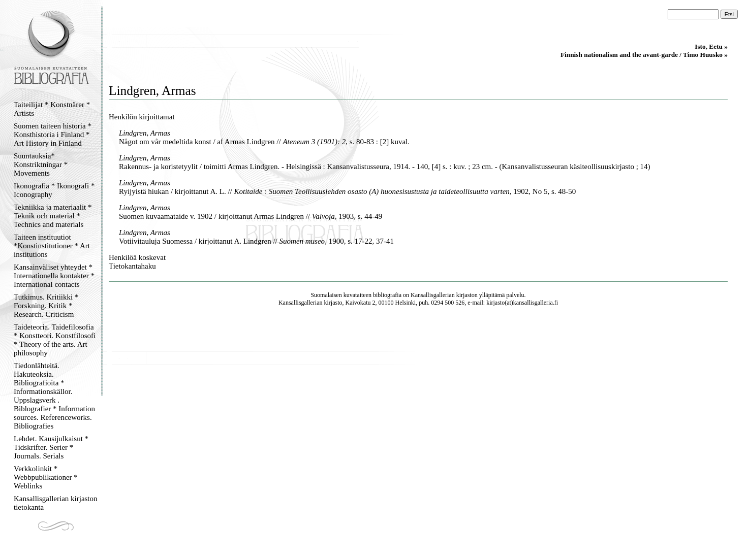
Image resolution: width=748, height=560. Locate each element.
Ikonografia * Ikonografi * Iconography (54, 190)
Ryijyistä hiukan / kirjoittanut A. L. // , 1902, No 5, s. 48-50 (347, 191)
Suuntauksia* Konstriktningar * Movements (41, 164)
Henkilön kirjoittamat (142, 117)
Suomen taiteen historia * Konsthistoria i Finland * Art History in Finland (53, 135)
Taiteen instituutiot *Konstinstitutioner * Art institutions (52, 246)
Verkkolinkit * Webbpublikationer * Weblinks (46, 477)
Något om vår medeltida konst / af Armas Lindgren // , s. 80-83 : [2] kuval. (264, 142)
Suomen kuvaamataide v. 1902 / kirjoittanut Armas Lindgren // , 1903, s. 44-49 (251, 216)
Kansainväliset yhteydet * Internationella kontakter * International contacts (54, 276)
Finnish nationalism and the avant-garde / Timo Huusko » (644, 55)
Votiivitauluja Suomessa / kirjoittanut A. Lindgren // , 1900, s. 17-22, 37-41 (256, 241)
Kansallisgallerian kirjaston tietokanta (56, 503)
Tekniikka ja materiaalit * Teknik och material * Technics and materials (53, 216)
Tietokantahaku (132, 266)
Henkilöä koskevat (137, 257)
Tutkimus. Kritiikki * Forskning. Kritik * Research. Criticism (46, 306)
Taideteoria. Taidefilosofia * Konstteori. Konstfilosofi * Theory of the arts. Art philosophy (55, 340)
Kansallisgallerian (433, 295)
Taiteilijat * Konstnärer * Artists (52, 109)
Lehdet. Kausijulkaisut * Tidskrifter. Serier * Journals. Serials (51, 447)
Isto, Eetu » (711, 46)
